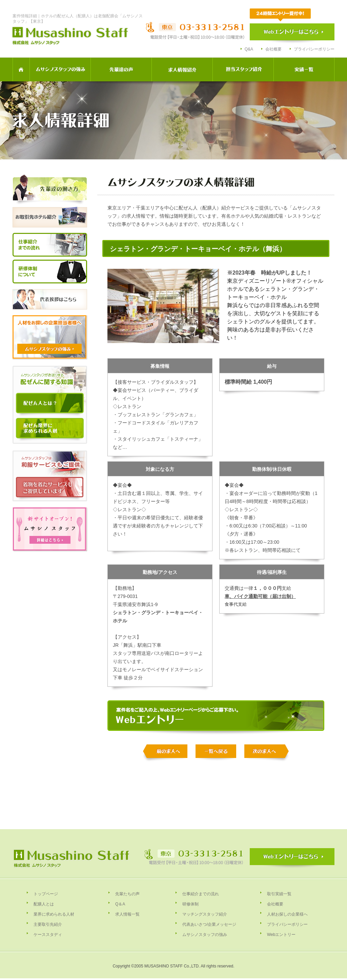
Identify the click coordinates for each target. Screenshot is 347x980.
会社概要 (273, 49)
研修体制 (190, 904)
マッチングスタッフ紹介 (205, 914)
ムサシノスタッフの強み (205, 935)
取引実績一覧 (279, 894)
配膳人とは (44, 904)
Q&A (249, 49)
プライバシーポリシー (314, 49)
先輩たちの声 (127, 894)
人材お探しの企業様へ (287, 914)
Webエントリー (281, 935)
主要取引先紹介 (48, 924)
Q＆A (120, 904)
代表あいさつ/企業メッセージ (209, 924)
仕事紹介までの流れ (201, 894)
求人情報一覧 (127, 914)
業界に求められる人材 (54, 914)
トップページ (46, 894)
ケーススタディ (48, 935)
